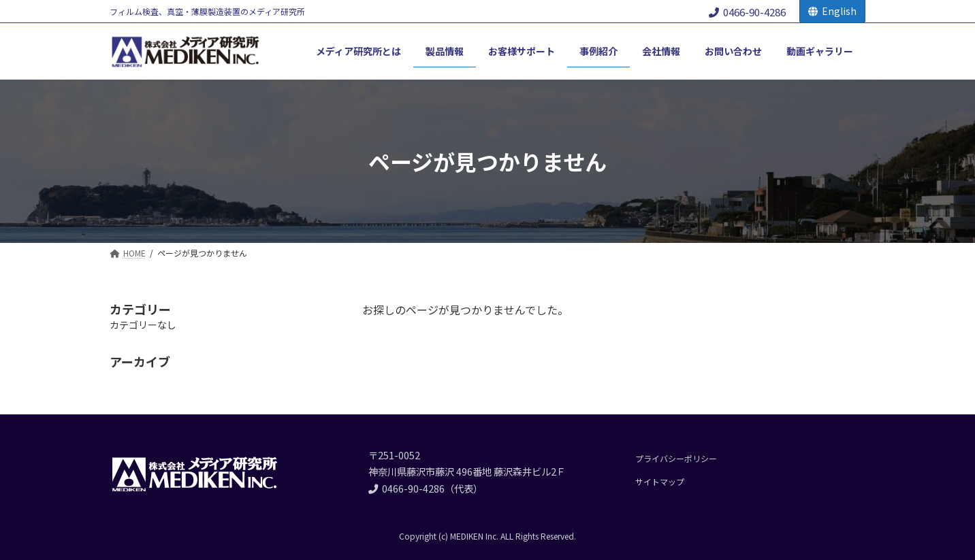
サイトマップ (660, 481)
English (832, 11)
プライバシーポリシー (676, 458)
